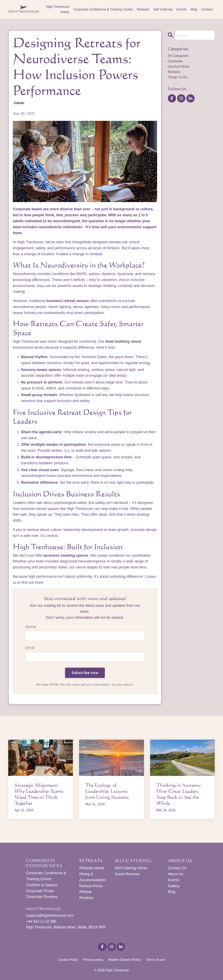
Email (30, 648)
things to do (179, 80)
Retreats (143, 9)
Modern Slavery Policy (125, 961)
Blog (194, 9)
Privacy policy (93, 961)
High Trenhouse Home (58, 9)
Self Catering (163, 9)
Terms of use (155, 961)
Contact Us (177, 869)
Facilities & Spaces (42, 886)
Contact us (22, 582)
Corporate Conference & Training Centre (103, 9)
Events (182, 9)
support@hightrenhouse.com (50, 916)
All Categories (179, 56)
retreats (175, 74)
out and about (180, 68)
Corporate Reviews (42, 898)
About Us (175, 875)
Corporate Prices (40, 892)
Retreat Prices (91, 887)
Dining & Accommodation (92, 878)
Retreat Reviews (86, 896)
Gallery (174, 887)
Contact (207, 9)
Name (31, 627)
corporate (19, 103)
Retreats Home (92, 869)
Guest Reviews (127, 875)
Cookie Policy (68, 961)
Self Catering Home (131, 869)
